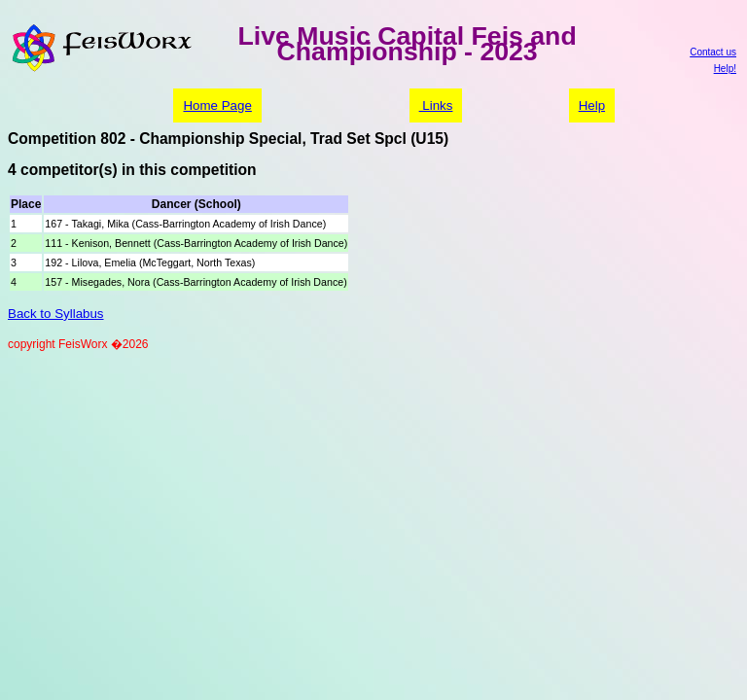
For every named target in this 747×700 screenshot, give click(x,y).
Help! (725, 69)
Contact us (713, 52)
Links (436, 105)
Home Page (217, 105)
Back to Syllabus (56, 314)
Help (592, 105)
